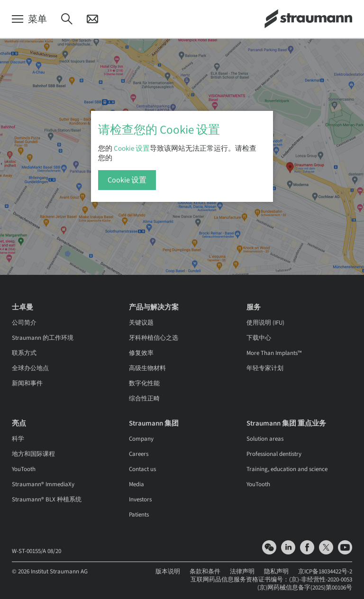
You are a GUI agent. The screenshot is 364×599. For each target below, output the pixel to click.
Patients (139, 515)
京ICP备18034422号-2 (325, 572)
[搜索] (67, 19)
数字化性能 (144, 383)
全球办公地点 (30, 368)
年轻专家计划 (265, 368)
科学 (18, 439)
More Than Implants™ (274, 353)
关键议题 (141, 323)
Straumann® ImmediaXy (43, 484)
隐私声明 (276, 572)
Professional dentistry (274, 454)
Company (141, 439)
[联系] (92, 19)
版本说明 (168, 572)
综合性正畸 (144, 399)
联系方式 (24, 353)
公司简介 (24, 323)
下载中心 (259, 338)
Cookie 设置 (127, 180)
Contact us (142, 469)
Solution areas (265, 439)
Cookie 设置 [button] (132, 149)
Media (136, 484)
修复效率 (141, 353)
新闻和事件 (27, 383)
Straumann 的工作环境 (43, 338)
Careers (139, 454)
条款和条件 (205, 572)
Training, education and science (287, 469)
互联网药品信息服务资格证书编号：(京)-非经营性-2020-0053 (271, 580)
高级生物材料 (147, 368)
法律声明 (242, 572)
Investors (140, 499)
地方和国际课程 (33, 454)
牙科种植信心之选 (154, 338)
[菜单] (29, 19)
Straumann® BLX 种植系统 (47, 499)
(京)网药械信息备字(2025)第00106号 (305, 588)
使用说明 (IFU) (265, 323)
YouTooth (24, 469)
